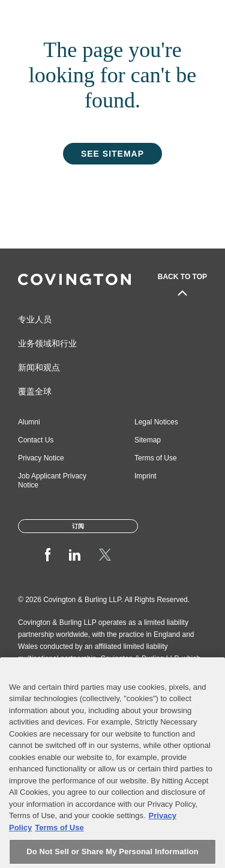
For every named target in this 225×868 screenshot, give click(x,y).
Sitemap (148, 440)
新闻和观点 (39, 367)
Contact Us (36, 440)
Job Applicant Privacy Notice (52, 481)
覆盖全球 (35, 391)
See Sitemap (112, 154)
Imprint (145, 476)
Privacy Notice (41, 458)
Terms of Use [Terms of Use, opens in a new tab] (59, 836)
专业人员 (35, 319)
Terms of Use (156, 458)
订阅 (78, 526)
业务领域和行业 (47, 343)
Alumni (29, 422)
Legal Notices (156, 422)
